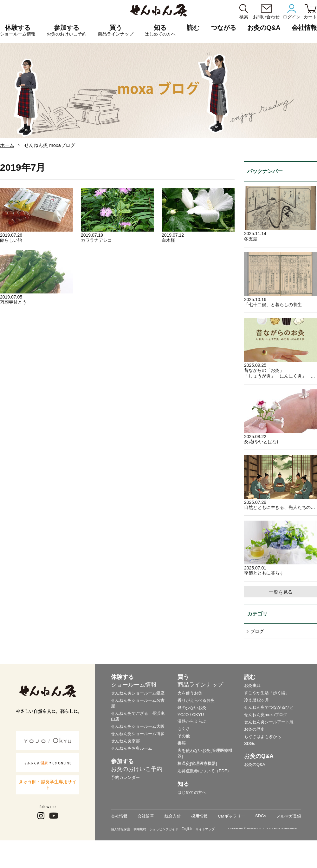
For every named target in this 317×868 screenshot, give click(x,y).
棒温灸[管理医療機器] (197, 763)
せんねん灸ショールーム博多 (138, 734)
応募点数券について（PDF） (204, 771)
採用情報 (199, 816)
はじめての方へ (192, 792)
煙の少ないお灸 (192, 708)
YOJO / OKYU (191, 715)
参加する (67, 30)
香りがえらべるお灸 (196, 700)
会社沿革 (146, 816)
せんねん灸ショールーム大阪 (138, 726)
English (187, 829)
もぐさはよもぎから (263, 736)
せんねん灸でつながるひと (269, 707)
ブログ (257, 631)
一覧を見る (281, 592)
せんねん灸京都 (125, 741)
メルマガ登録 (289, 816)
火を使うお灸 (190, 693)
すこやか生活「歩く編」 (267, 693)
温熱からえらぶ (192, 721)
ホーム (7, 145)
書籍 (182, 743)
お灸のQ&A (264, 28)
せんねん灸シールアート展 (269, 722)
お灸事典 (252, 685)
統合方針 (173, 816)
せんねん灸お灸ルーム (132, 748)
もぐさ (184, 729)
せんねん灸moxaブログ (266, 715)
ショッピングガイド (164, 829)
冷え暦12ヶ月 (257, 700)
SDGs (250, 743)
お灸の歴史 (254, 729)
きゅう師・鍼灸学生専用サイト (48, 785)
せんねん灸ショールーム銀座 (138, 693)
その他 (184, 736)
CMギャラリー (231, 816)
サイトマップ (205, 829)
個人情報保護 (120, 829)
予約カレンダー (125, 777)
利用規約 (140, 829)
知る (160, 30)
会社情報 (119, 816)
